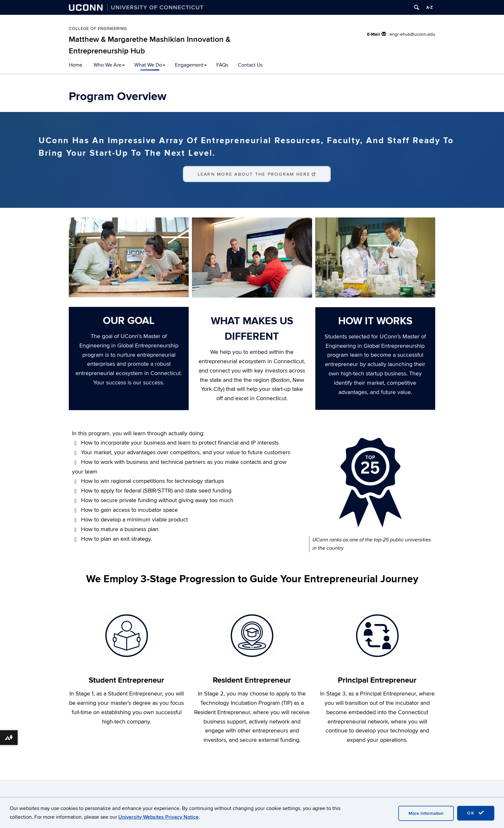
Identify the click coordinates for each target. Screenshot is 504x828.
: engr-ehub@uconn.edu (411, 34)
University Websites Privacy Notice (158, 817)
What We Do (150, 65)
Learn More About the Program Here (257, 174)
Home (76, 65)
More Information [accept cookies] (426, 813)
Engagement (191, 65)
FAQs (222, 65)
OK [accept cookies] (476, 813)
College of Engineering (98, 29)
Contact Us (250, 65)
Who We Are (109, 65)
